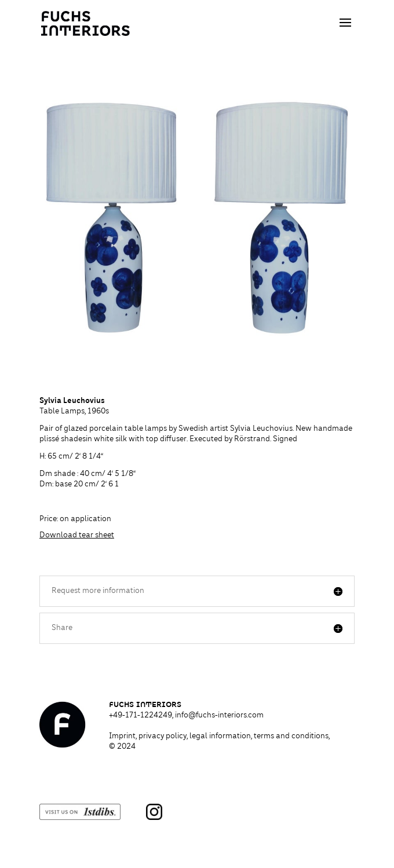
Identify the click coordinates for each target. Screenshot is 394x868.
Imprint (122, 737)
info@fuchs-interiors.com (219, 716)
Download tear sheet (77, 536)
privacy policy (163, 737)
